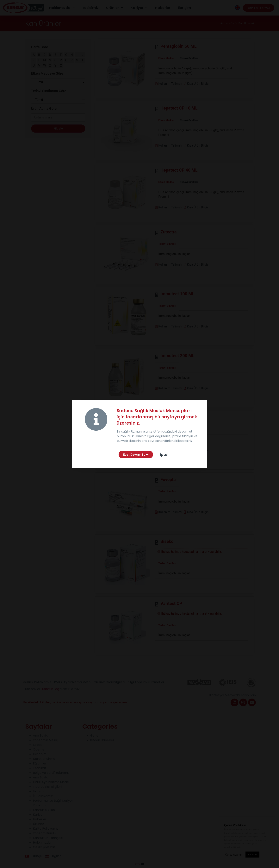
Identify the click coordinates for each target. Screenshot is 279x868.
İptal (164, 455)
